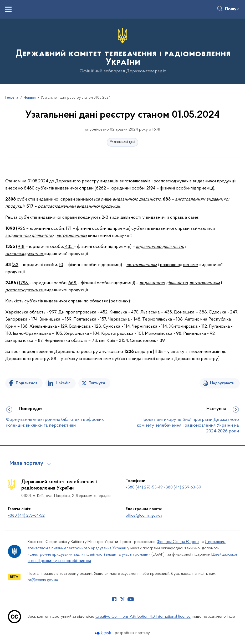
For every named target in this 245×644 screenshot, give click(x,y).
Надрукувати (222, 383)
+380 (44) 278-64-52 (26, 516)
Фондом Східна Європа (178, 542)
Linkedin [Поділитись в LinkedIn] (63, 383)
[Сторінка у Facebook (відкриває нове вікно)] (114, 599)
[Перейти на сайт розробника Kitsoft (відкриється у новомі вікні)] (104, 633)
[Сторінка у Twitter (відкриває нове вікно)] (122, 599)
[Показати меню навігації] (8, 9)
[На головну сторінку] (122, 51)
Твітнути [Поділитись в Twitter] (97, 383)
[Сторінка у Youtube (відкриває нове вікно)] (131, 599)
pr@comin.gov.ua (43, 580)
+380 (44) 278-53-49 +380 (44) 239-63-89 (163, 487)
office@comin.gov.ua (144, 516)
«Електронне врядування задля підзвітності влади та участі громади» (89, 555)
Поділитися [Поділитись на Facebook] (27, 383)
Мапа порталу (26, 463)
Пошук (232, 9)
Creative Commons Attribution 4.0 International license (143, 617)
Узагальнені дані (122, 142)
